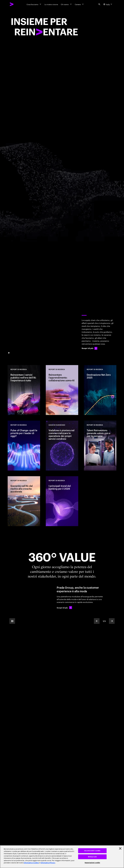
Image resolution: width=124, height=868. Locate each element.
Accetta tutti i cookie (92, 851)
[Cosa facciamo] (34, 4)
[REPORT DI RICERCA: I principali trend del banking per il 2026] (62, 501)
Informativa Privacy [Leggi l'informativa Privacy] (48, 863)
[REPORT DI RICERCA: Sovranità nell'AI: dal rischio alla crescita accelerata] (24, 501)
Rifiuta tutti (92, 857)
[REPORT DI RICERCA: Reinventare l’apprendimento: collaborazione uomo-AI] (62, 390)
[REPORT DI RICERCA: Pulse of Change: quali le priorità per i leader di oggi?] (24, 446)
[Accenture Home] (12, 4)
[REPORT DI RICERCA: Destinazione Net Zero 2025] (100, 390)
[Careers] (79, 4)
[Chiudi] (120, 848)
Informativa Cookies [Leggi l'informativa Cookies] (31, 863)
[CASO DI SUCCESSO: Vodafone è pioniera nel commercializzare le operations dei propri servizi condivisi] (62, 446)
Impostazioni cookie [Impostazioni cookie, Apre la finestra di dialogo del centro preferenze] (92, 863)
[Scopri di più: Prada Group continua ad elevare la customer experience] (64, 608)
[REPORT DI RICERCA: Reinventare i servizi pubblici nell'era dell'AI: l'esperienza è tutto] (24, 390)
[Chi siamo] (66, 4)
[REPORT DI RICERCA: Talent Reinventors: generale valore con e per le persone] (100, 446)
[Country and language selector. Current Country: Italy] (108, 4)
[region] (62, 857)
